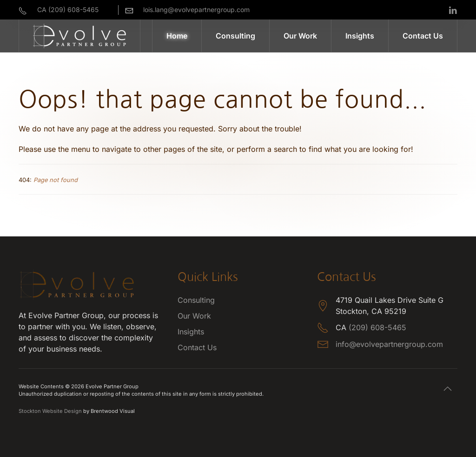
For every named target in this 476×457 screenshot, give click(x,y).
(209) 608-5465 (377, 327)
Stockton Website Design (50, 411)
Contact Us (423, 36)
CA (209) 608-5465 (68, 10)
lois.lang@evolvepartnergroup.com (196, 10)
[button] (448, 389)
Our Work (300, 36)
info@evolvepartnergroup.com (389, 344)
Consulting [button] (235, 36)
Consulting (196, 300)
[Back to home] (80, 36)
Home (177, 36)
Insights (360, 36)
